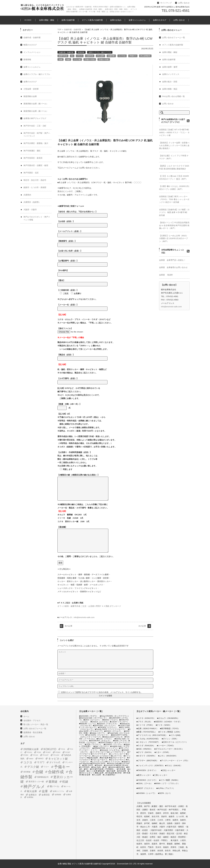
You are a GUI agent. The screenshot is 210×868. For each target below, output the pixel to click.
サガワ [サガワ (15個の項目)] (41, 762)
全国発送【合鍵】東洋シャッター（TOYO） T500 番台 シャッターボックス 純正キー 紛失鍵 (174, 199)
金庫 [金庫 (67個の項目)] (45, 791)
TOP (59, 30)
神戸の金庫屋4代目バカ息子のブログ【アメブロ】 (173, 121)
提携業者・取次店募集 (33, 732)
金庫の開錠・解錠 (47, 20)
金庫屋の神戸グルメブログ (35, 118)
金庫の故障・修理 (170, 67)
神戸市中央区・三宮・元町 (35, 126)
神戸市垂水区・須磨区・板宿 (36, 165)
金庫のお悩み (116, 20)
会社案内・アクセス (32, 720)
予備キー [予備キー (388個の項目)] (62, 767)
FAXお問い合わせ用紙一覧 (173, 96)
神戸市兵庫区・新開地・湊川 (36, 143)
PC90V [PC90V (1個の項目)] (26, 755)
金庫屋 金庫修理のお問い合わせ (173, 267)
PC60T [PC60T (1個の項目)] (48, 752)
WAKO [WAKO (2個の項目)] (41, 759)
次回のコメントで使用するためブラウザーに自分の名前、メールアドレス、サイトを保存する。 (102, 692)
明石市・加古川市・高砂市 (35, 180)
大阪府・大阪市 (30, 210)
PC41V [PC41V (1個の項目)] (30, 752)
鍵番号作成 (63, 56)
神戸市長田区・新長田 (33, 158)
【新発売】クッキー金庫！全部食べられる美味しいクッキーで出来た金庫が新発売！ (174, 146)
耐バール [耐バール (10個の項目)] (55, 786)
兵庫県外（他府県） (32, 202)
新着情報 (81, 52)
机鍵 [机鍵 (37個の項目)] (65, 782)
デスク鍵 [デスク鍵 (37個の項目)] (33, 767)
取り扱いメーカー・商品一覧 (36, 724)
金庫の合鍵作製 (68, 20)
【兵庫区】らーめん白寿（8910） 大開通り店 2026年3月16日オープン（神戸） (174, 238)
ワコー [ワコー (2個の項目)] (46, 767)
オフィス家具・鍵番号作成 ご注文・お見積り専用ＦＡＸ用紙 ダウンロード (89, 606)
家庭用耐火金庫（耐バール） (36, 111)
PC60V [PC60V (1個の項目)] (58, 752)
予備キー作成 (90, 59)
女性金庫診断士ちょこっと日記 (173, 251)
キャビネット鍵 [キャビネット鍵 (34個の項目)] (58, 759)
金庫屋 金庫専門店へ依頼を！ (172, 260)
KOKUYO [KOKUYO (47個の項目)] (50, 749)
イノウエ (122, 56)
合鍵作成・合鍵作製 (73, 30)
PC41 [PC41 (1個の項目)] (63, 749)
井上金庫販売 (145, 56)
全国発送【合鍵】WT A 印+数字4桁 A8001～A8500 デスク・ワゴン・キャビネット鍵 (174, 132)
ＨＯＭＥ (28, 20)
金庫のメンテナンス (171, 74)
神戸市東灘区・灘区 (32, 151)
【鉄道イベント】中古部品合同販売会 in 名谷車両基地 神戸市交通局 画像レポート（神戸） (174, 225)
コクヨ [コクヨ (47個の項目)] (28, 762)
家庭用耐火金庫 (30, 96)
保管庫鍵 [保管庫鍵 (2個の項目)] (27, 772)
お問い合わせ (179, 20)
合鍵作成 (90, 56)
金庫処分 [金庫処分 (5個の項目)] (33, 795)
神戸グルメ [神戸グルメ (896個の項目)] (34, 786)
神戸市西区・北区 (31, 173)
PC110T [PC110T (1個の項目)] (46, 755)
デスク (80, 56)
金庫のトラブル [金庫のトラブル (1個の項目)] (58, 791)
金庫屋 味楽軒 (166, 275)
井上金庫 (100, 56)
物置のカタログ (30, 45)
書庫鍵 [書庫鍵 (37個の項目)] (53, 782)
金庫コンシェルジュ (137, 20)
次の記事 (142, 626)
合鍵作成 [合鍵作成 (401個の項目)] (56, 772)
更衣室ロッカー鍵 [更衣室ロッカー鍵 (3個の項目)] (36, 782)
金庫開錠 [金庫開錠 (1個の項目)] (30, 797)
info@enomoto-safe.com (84, 617)
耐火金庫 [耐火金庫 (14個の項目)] (32, 791)
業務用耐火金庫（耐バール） (36, 104)
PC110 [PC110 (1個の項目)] (36, 755)
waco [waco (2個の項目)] (31, 759)
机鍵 (68, 59)
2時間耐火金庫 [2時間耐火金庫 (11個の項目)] (31, 749)
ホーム (26, 716)
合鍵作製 (111, 56)
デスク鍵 (77, 59)
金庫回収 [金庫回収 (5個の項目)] (46, 795)
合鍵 (61, 59)
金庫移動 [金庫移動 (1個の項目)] (58, 795)
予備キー (133, 56)
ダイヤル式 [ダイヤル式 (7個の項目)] (55, 762)
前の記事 (69, 626)
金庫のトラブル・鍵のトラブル (100, 52)
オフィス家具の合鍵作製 (92, 20)
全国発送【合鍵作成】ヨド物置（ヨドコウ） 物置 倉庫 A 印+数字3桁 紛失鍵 (174, 212)
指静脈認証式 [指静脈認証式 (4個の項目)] (43, 777)
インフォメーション (32, 52)
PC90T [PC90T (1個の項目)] (68, 752)
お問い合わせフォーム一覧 (174, 38)
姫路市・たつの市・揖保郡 (35, 187)
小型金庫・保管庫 (31, 89)
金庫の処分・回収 (170, 82)
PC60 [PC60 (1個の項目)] (39, 752)
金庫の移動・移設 (170, 89)
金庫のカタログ (160, 20)
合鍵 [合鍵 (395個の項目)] (39, 772)
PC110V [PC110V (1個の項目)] (56, 755)
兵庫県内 (27, 195)
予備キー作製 (104, 59)
